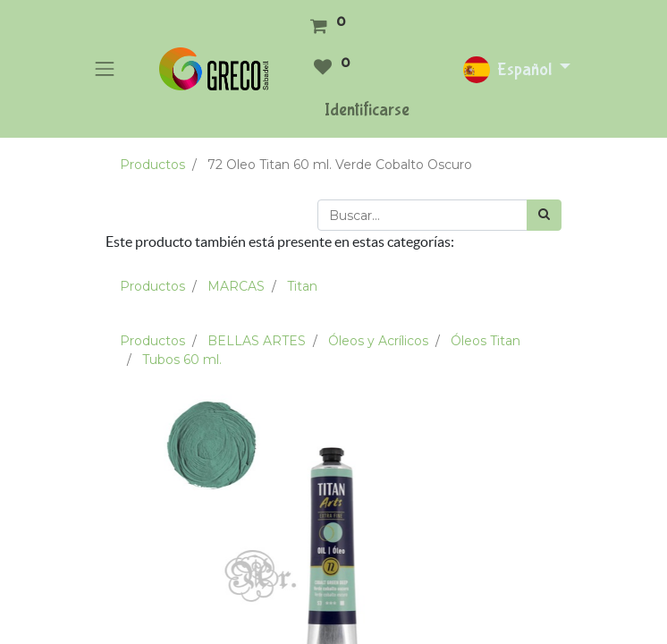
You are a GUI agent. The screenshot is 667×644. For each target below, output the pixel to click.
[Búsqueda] (544, 215)
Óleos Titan (485, 341)
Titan (302, 286)
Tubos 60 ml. (182, 360)
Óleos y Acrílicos (378, 341)
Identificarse (367, 110)
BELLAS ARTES (257, 341)
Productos (152, 165)
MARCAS (236, 286)
